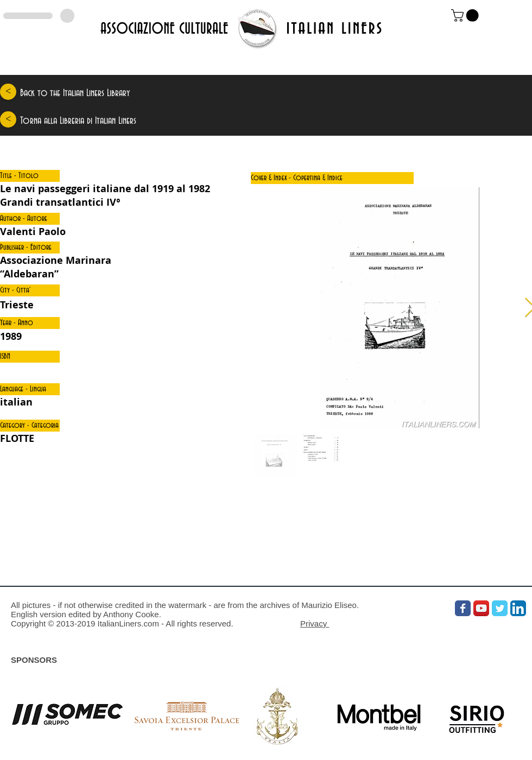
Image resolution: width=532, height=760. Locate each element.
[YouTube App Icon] (481, 608)
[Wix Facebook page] (463, 608)
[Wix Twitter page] (500, 608)
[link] (466, 15)
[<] (8, 92)
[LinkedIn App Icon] (518, 608)
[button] (30, 176)
